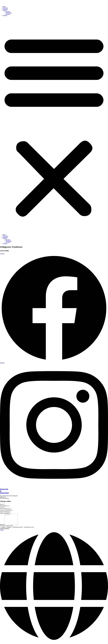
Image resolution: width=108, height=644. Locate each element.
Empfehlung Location (29, 529)
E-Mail (2, 507)
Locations (5, 15)
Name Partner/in (4, 506)
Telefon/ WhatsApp (5, 512)
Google (3, 529)
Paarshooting (9, 13)
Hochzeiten (5, 9)
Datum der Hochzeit (5, 509)
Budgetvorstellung (4, 513)
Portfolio (5, 10)
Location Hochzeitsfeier (6, 510)
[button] (54, 125)
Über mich (5, 8)
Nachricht (2, 527)
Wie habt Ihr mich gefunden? (7, 528)
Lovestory (8, 14)
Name (1, 504)
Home (4, 7)
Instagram (9, 529)
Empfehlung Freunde (18, 529)
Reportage (8, 12)
